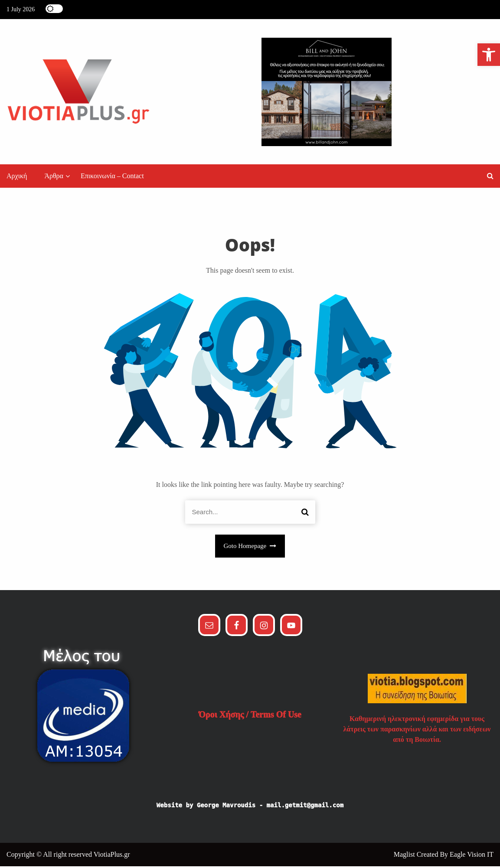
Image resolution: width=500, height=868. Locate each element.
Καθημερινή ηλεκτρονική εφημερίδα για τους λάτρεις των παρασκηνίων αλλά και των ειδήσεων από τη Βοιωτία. (417, 731)
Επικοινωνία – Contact (112, 178)
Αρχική (17, 178)
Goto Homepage (250, 548)
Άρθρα (54, 178)
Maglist (405, 856)
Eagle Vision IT (472, 856)
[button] (490, 178)
